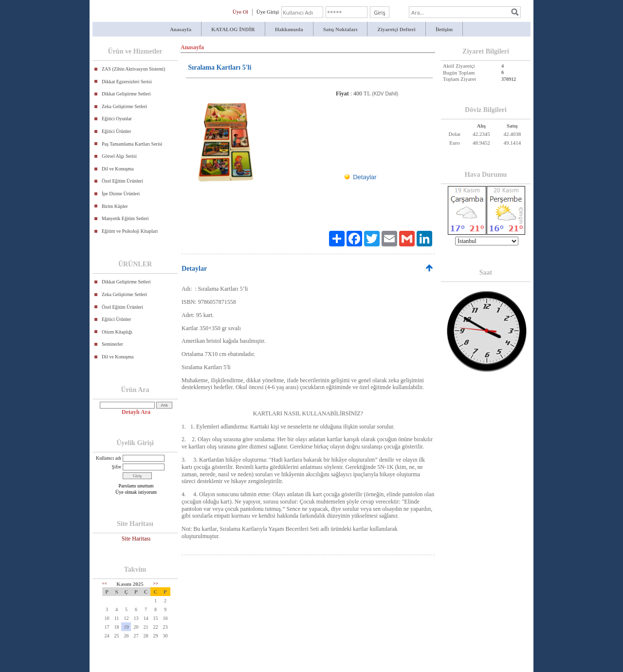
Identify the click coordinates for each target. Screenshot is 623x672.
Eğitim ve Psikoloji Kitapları (130, 231)
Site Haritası (136, 539)
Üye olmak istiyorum (136, 492)
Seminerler (112, 344)
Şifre (117, 467)
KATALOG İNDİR (233, 29)
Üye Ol (240, 12)
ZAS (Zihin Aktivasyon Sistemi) (133, 69)
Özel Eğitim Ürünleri (122, 181)
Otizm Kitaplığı (117, 332)
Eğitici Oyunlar (117, 119)
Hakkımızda (289, 29)
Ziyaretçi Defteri (396, 29)
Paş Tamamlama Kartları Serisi (132, 144)
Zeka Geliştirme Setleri (124, 106)
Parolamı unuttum (136, 486)
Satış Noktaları (340, 29)
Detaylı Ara (136, 412)
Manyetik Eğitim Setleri (125, 218)
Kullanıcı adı (109, 458)
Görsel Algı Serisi (119, 156)
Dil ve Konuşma (118, 169)
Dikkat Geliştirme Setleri (126, 94)
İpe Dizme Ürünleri (121, 194)
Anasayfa (181, 29)
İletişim (444, 29)
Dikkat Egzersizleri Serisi (127, 82)
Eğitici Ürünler (116, 131)
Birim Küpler (115, 206)
